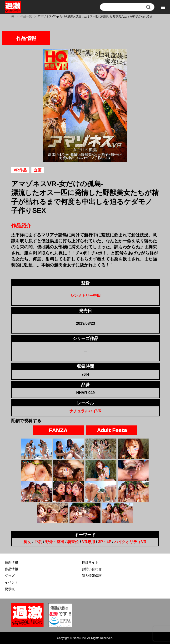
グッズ (10, 576)
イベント (11, 582)
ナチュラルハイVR (85, 411)
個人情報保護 (92, 576)
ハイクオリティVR (130, 542)
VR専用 (89, 542)
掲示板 (10, 589)
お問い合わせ (92, 569)
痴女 (27, 542)
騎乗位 (73, 542)
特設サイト (90, 562)
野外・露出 (55, 542)
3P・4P (105, 542)
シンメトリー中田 (85, 296)
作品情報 (11, 569)
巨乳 (38, 542)
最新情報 (11, 562)
